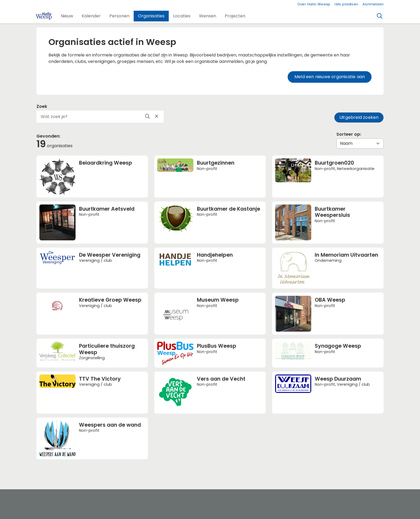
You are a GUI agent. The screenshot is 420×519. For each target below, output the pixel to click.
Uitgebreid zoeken (359, 117)
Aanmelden (373, 4)
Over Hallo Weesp (314, 4)
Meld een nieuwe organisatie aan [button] (330, 77)
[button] (67, 16)
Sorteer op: (349, 134)
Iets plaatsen (346, 4)
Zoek (42, 106)
